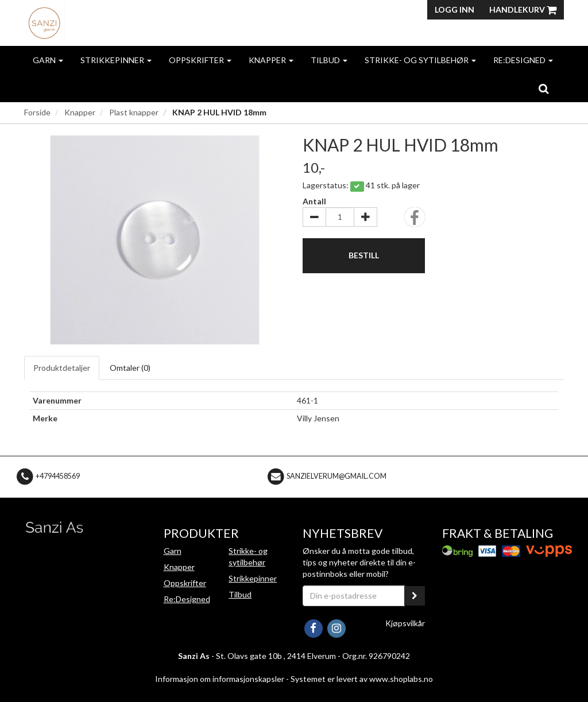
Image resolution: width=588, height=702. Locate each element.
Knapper (271, 60)
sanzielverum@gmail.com (336, 476)
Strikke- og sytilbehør (420, 60)
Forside (37, 112)
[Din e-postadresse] (354, 596)
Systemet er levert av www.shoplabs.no (362, 679)
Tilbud (329, 60)
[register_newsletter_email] (415, 596)
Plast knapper (134, 112)
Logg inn (454, 9)
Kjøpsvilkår (405, 623)
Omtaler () (130, 368)
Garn (48, 60)
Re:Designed (523, 60)
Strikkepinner (116, 60)
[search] (543, 88)
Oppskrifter (200, 60)
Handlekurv (523, 9)
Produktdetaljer (62, 368)
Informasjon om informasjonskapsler (220, 679)
